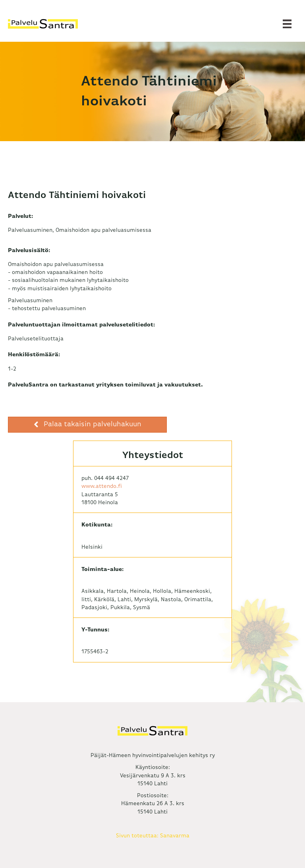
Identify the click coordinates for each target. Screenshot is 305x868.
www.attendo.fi (102, 486)
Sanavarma (175, 836)
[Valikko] (287, 24)
